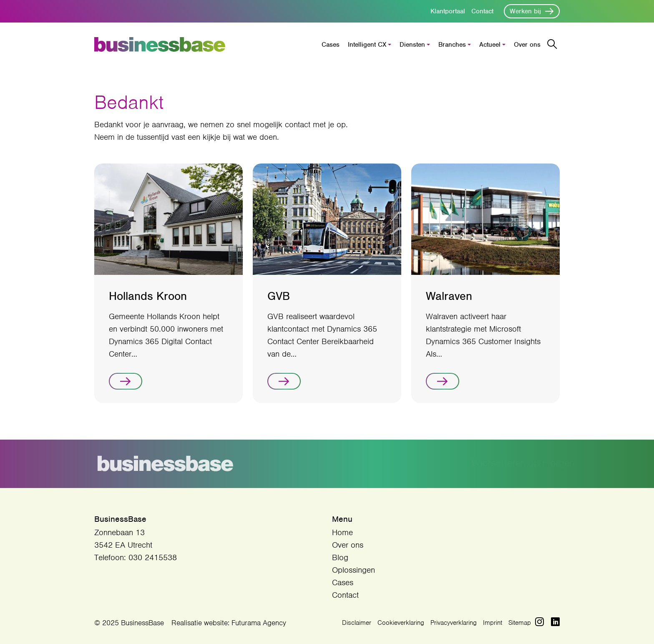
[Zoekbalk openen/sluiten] (552, 44)
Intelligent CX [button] (367, 45)
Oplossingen (353, 570)
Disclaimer (357, 623)
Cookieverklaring (401, 623)
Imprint (493, 623)
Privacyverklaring (454, 623)
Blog (340, 557)
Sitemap (520, 623)
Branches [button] (452, 45)
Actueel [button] (490, 45)
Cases (331, 45)
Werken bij (525, 11)
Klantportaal (448, 11)
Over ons (527, 45)
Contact (482, 11)
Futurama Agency (259, 623)
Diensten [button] (412, 45)
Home (342, 532)
